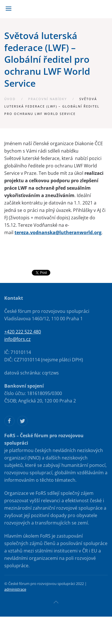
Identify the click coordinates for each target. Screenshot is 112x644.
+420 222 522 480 (23, 332)
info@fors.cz (17, 339)
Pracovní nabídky (47, 99)
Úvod (10, 99)
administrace (15, 589)
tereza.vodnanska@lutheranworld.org (58, 232)
